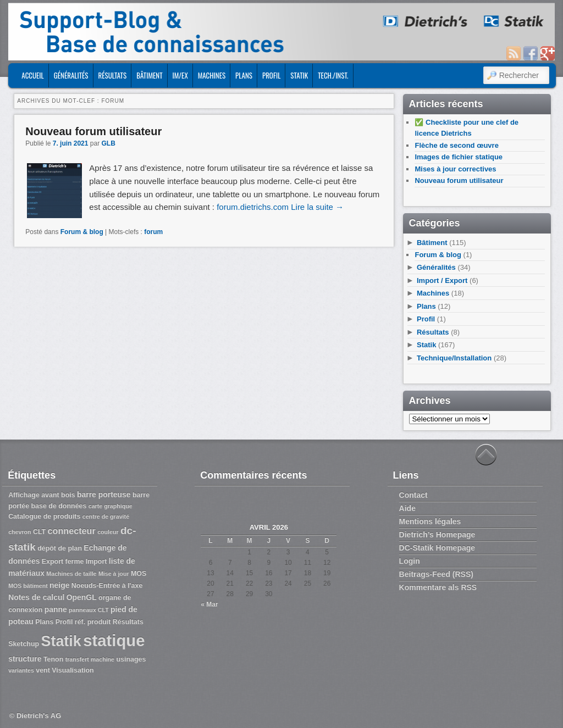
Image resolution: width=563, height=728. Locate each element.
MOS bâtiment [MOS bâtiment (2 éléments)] (28, 586)
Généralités (71, 75)
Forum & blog (82, 232)
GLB (108, 143)
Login (410, 561)
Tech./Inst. (333, 75)
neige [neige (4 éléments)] (59, 585)
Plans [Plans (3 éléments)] (44, 622)
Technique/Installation (454, 358)
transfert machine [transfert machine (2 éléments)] (90, 659)
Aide (407, 508)
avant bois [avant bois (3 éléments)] (58, 495)
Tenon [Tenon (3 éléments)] (53, 659)
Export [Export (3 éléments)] (53, 562)
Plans (244, 75)
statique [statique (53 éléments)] (114, 640)
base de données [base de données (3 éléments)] (59, 506)
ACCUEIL (32, 75)
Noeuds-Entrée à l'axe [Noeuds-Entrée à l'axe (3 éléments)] (107, 586)
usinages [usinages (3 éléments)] (131, 659)
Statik (299, 75)
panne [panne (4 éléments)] (56, 609)
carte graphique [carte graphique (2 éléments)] (111, 506)
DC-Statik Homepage (437, 548)
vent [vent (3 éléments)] (43, 670)
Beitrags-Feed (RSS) (436, 574)
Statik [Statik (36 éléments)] (61, 641)
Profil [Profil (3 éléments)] (64, 622)
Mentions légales (430, 521)
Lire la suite (317, 207)
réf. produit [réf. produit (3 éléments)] (93, 622)
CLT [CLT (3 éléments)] (39, 532)
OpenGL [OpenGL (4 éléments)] (82, 597)
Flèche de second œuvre (456, 145)
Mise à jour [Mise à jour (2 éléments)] (114, 574)
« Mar (209, 604)
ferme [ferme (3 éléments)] (75, 562)
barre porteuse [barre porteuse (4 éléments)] (104, 494)
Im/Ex (180, 75)
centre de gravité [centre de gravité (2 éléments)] (106, 516)
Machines (212, 75)
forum (153, 232)
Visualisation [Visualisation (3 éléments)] (73, 670)
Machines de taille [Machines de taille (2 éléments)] (71, 574)
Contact (413, 495)
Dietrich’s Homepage (437, 535)
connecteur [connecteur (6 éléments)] (72, 531)
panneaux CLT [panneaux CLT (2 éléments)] (89, 610)
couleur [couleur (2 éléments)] (108, 532)
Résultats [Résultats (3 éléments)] (128, 622)
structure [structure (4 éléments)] (25, 659)
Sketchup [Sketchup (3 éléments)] (24, 644)
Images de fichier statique (459, 157)
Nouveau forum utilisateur (93, 131)
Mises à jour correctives (455, 169)
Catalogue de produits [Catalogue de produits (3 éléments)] (44, 516)
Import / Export (442, 280)
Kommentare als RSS (438, 587)
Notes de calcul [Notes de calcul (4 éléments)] (36, 597)
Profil (271, 75)
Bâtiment (149, 75)
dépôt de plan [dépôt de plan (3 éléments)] (60, 548)
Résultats (113, 75)
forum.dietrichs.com (253, 207)
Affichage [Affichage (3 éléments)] (24, 495)
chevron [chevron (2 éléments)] (20, 532)
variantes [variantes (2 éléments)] (21, 670)
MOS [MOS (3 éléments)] (139, 574)
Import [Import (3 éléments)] (96, 562)
